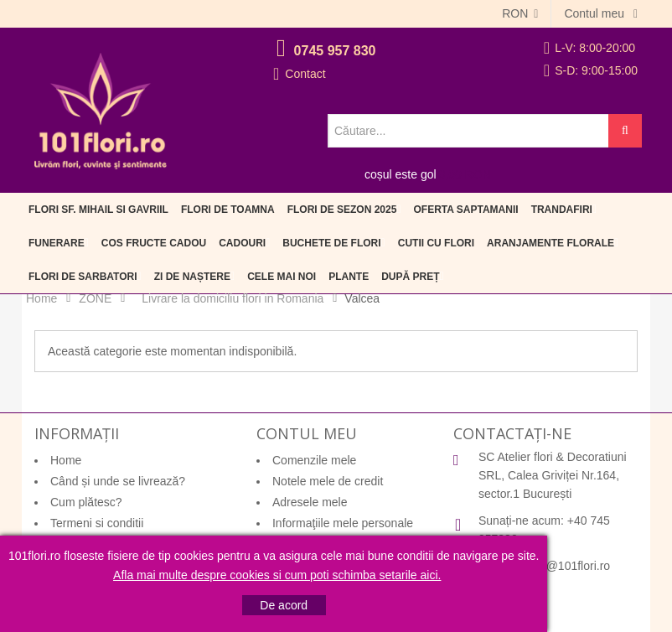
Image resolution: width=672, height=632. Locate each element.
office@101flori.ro (564, 566)
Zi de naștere (192, 277)
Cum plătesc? (86, 502)
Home (41, 298)
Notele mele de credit (328, 481)
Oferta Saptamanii (466, 210)
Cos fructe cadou (154, 243)
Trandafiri (562, 210)
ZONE (95, 298)
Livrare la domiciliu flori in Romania (233, 298)
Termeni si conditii (97, 523)
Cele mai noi (282, 277)
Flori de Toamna (228, 210)
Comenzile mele (314, 460)
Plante (349, 277)
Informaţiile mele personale (343, 523)
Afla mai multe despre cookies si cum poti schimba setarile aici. (277, 575)
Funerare (57, 243)
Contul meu (595, 13)
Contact (305, 74)
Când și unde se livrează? (118, 481)
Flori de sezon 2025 (342, 210)
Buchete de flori (331, 243)
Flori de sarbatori (83, 277)
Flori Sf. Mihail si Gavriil (98, 210)
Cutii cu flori (436, 243)
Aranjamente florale (551, 243)
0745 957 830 (335, 51)
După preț (410, 277)
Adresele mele (310, 502)
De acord (284, 605)
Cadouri (242, 243)
